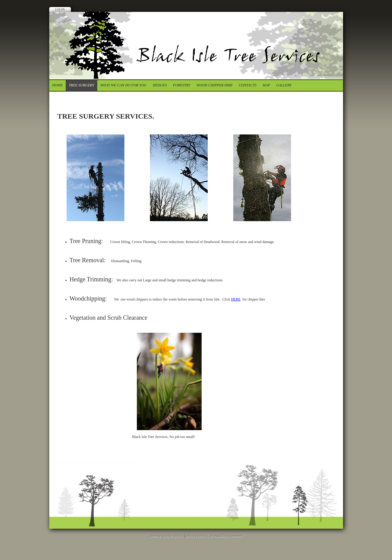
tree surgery (81, 85)
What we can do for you (123, 85)
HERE (236, 299)
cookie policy (173, 536)
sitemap (155, 536)
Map (267, 85)
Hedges (160, 85)
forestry (182, 85)
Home (58, 85)
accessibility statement (226, 536)
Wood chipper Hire (215, 85)
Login (60, 9)
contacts (248, 85)
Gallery (284, 85)
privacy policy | (198, 536)
